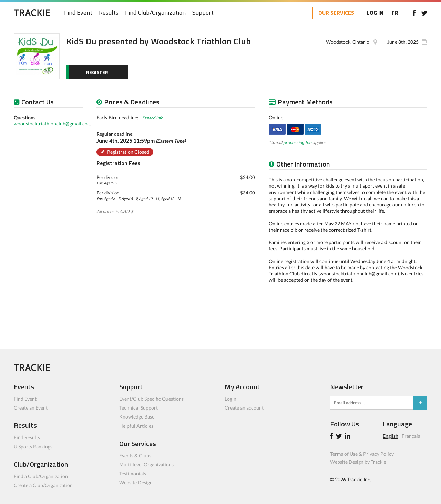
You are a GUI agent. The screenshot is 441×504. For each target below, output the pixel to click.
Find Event (78, 13)
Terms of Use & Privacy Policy (362, 454)
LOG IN (375, 13)
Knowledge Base (137, 417)
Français (411, 436)
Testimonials (133, 473)
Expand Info (153, 118)
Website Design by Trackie (358, 462)
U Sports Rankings (33, 447)
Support (203, 13)
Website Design (136, 482)
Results (109, 13)
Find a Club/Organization (41, 476)
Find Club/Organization (155, 13)
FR (395, 13)
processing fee (297, 142)
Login (230, 399)
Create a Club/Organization (43, 485)
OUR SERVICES (336, 13)
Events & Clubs (135, 456)
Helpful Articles (136, 426)
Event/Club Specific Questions (151, 399)
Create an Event (31, 408)
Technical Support (139, 408)
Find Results (27, 437)
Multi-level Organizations (146, 465)
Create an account (244, 408)
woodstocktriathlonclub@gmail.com (53, 124)
